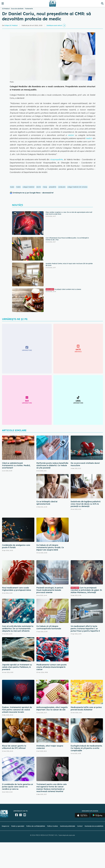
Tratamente (29, 9)
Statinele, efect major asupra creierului (50, 747)
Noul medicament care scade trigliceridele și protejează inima (17, 589)
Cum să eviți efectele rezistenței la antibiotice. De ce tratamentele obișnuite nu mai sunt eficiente (18, 629)
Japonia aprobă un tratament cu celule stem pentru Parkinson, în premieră (17, 667)
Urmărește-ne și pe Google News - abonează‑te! (33, 193)
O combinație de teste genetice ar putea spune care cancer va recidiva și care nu (18, 787)
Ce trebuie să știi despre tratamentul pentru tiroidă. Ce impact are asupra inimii (50, 547)
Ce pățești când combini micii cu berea (63, 289)
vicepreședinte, (57, 159)
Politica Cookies (52, 826)
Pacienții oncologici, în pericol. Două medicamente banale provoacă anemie (50, 590)
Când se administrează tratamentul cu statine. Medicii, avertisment (16, 465)
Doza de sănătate (17, 9)
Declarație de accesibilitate (94, 826)
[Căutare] (102, 3)
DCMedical (6, 9)
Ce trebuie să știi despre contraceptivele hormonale (49, 627)
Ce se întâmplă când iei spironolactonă (47, 503)
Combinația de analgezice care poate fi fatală (16, 546)
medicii (89, 138)
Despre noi (5, 826)
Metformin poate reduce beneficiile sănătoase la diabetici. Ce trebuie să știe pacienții (52, 465)
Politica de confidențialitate (36, 826)
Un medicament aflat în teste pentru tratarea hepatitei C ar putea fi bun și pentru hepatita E (85, 629)
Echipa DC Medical (11, 25)
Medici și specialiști (18, 826)
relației (71, 135)
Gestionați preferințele (68, 826)
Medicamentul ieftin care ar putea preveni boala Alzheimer (86, 708)
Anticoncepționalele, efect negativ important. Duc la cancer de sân (52, 708)
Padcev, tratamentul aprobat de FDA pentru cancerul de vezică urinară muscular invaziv (17, 710)
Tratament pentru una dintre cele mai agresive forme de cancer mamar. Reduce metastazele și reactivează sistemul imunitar (52, 788)
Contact (80, 826)
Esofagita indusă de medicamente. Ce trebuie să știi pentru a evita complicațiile (86, 748)
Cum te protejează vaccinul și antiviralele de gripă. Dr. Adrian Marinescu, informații (86, 590)
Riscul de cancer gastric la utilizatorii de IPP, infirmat (14, 747)
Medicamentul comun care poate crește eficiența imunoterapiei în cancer (51, 667)
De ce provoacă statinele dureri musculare (85, 464)
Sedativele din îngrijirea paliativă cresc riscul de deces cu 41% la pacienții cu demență (86, 504)
